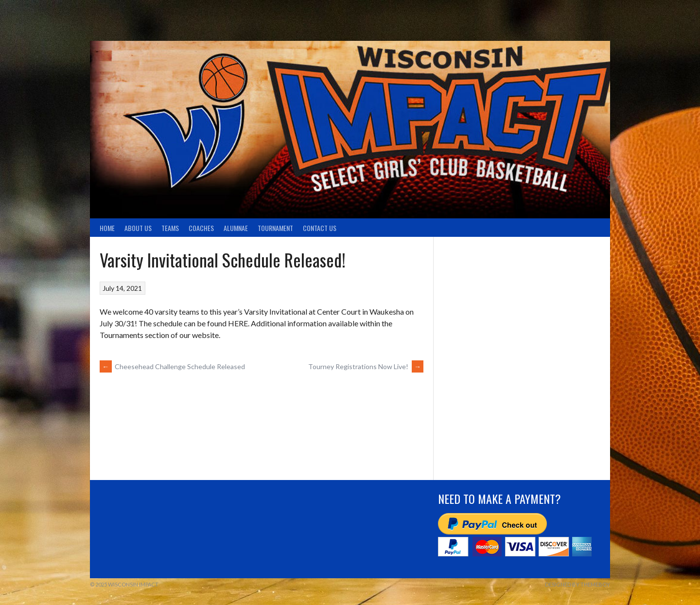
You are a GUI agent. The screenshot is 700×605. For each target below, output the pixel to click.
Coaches (201, 228)
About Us (138, 228)
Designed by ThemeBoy (577, 584)
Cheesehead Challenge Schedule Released (172, 366)
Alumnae (236, 228)
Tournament (275, 228)
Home (107, 228)
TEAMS (170, 228)
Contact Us (320, 228)
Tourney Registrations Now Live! (366, 366)
